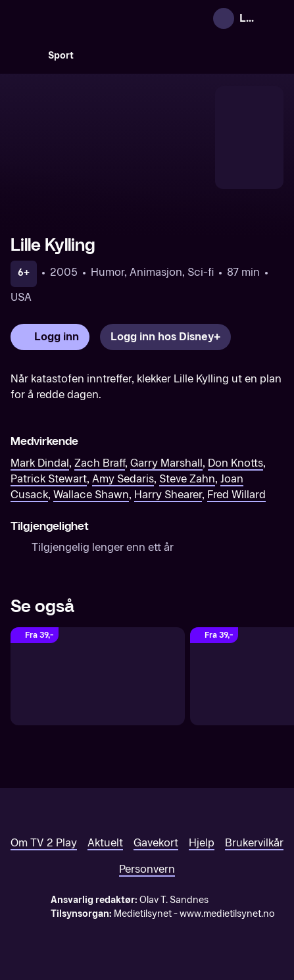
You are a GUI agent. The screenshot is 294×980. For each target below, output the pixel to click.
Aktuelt (105, 843)
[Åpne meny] (275, 18)
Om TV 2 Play (44, 843)
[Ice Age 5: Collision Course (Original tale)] (98, 676)
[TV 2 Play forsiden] (109, 18)
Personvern (147, 869)
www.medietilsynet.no (227, 914)
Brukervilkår (254, 843)
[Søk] (24, 55)
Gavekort (156, 843)
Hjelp (202, 843)
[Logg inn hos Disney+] (165, 337)
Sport (61, 56)
